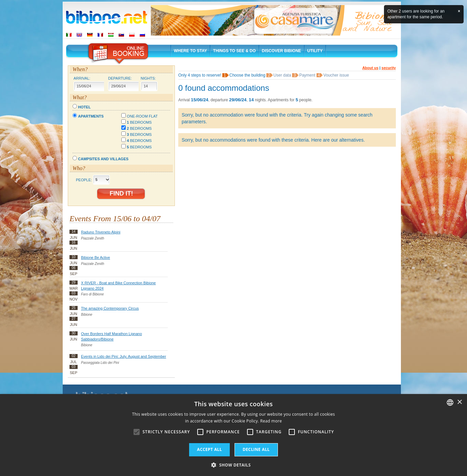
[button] (233, 465)
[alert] (233, 435)
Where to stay (190, 51)
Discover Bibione (282, 51)
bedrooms (139, 122)
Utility (315, 51)
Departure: (120, 78)
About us (370, 68)
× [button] (459, 402)
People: (84, 180)
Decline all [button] (256, 449)
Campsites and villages (103, 159)
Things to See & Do (235, 51)
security (389, 68)
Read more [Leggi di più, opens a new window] (271, 421)
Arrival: (82, 78)
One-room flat (142, 116)
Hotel (84, 107)
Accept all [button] (209, 449)
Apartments (91, 116)
